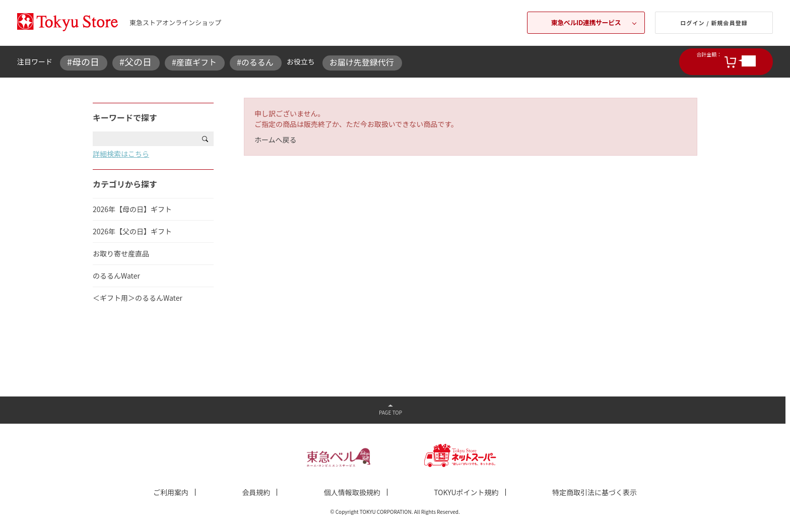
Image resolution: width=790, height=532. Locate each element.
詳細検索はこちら (121, 154)
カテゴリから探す (125, 184)
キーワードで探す (125, 117)
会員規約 (256, 492)
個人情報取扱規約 (352, 492)
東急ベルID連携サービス (586, 22)
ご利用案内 (171, 492)
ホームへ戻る (276, 140)
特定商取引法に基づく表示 (595, 492)
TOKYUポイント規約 (466, 492)
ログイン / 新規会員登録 (714, 23)
